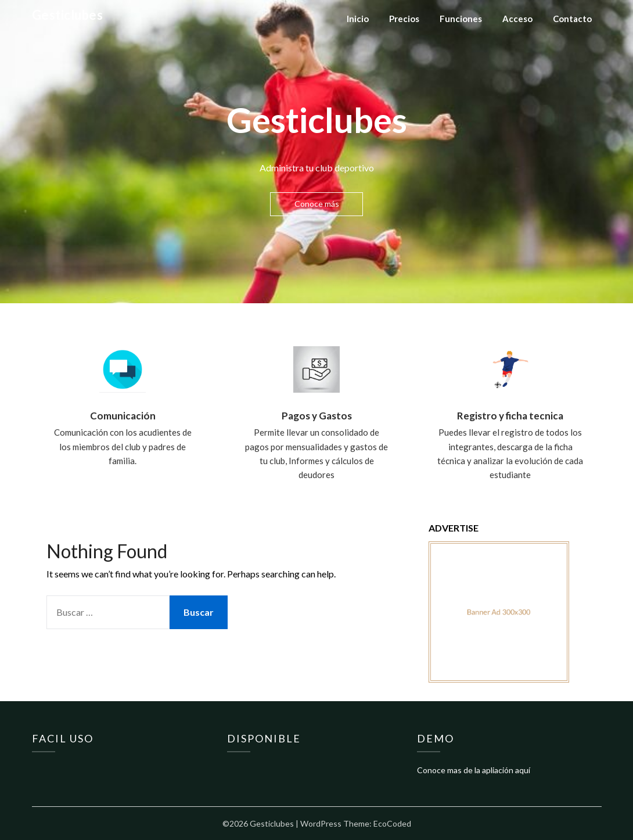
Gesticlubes (68, 15)
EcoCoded (392, 823)
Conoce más (317, 204)
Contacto (572, 19)
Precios (404, 19)
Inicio (358, 19)
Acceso (517, 19)
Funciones (461, 19)
